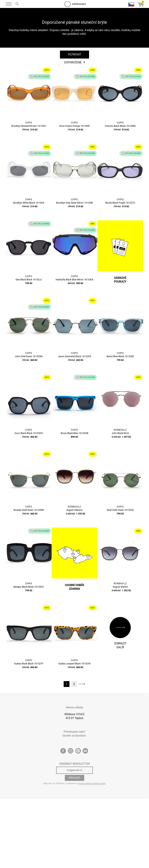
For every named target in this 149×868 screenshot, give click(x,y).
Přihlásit (75, 778)
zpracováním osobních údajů (92, 784)
